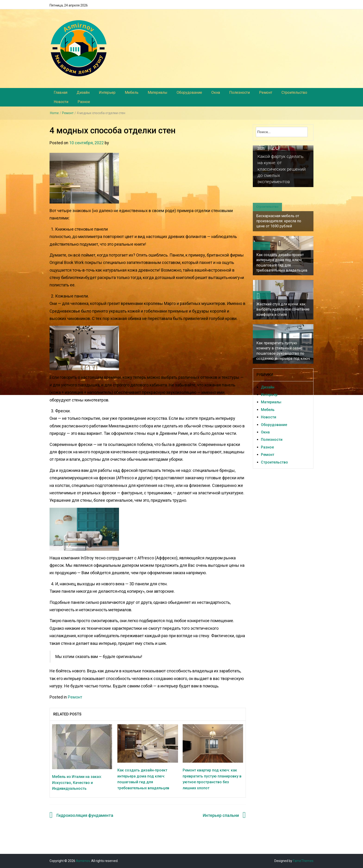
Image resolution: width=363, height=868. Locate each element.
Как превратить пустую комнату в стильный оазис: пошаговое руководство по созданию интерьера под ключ (283, 351)
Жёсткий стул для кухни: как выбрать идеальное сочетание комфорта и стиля (283, 309)
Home (54, 113)
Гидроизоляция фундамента (85, 815)
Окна (216, 92)
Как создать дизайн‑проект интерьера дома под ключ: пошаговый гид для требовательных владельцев (282, 263)
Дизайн (83, 92)
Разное (84, 102)
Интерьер (107, 92)
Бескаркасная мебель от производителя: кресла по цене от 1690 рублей (279, 221)
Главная (61, 92)
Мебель (132, 92)
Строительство (294, 92)
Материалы (158, 92)
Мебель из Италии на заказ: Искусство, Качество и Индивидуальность (77, 783)
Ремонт (266, 92)
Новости (61, 102)
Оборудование (189, 92)
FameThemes (303, 861)
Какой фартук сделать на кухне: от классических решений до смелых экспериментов (283, 169)
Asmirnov (83, 861)
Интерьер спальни (221, 815)
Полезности (239, 92)
